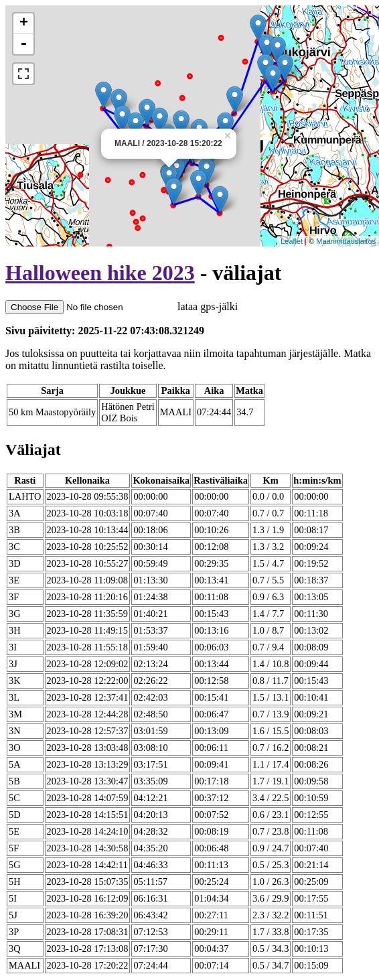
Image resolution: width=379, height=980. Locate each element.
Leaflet (292, 241)
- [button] (23, 44)
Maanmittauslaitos (346, 241)
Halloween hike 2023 (100, 273)
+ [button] (24, 23)
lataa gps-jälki (122, 306)
